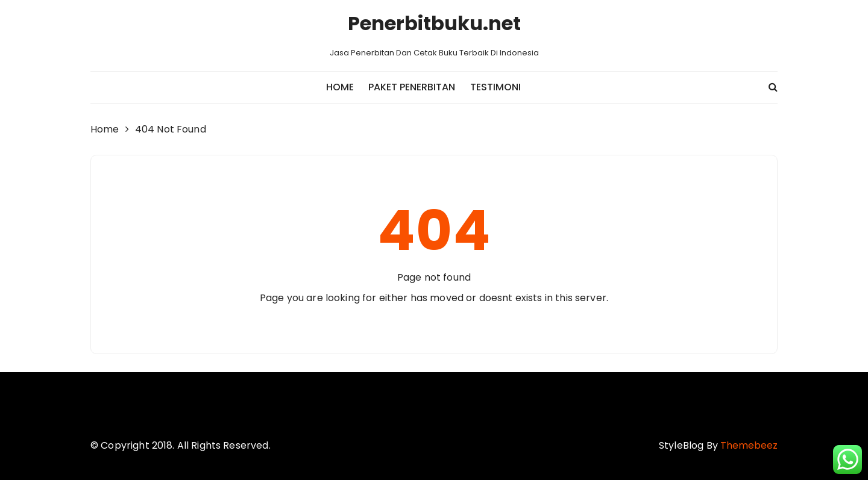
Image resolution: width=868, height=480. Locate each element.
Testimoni (495, 87)
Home (340, 87)
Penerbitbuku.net (434, 23)
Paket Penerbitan (412, 87)
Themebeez (749, 445)
